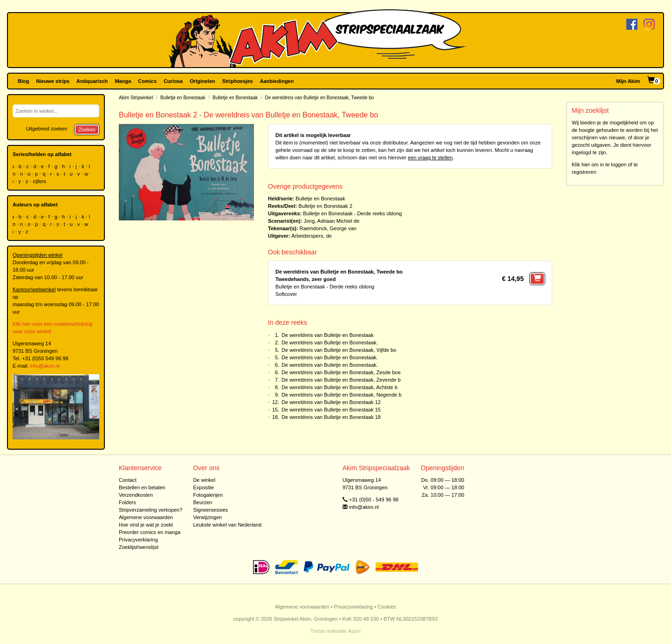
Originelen (202, 81)
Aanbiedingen (277, 81)
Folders (127, 502)
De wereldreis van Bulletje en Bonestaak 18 (331, 417)
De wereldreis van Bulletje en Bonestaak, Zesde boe (341, 372)
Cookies (387, 607)
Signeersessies (210, 510)
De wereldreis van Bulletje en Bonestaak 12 (331, 402)
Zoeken (87, 130)
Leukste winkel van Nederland (227, 525)
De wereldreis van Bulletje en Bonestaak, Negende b (341, 395)
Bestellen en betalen (142, 487)
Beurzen (202, 502)
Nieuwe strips (53, 81)
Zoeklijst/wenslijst (139, 547)
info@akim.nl (45, 366)
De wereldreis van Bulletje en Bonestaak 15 (331, 410)
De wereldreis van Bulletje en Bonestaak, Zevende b (341, 380)
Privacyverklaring (138, 540)
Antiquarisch (92, 81)
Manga (123, 81)
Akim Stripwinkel (136, 98)
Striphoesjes (238, 81)
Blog (23, 81)
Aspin (354, 631)
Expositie (203, 487)
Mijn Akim (628, 81)
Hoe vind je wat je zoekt (146, 525)
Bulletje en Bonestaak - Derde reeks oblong (352, 213)
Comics (147, 81)
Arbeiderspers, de (312, 236)
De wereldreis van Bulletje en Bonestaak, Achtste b (339, 387)
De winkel (204, 480)
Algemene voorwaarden (146, 517)
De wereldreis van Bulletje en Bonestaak (328, 335)
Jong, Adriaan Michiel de (331, 221)
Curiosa (173, 81)
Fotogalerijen (208, 495)
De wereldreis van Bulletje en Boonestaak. (330, 343)
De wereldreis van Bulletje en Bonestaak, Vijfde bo (339, 350)
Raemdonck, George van (328, 228)
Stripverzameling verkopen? (151, 510)
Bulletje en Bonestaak (183, 98)
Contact (128, 480)
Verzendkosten (136, 495)
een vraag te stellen (430, 158)
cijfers (40, 181)
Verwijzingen (207, 517)
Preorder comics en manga (150, 532)
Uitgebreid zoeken (47, 129)
